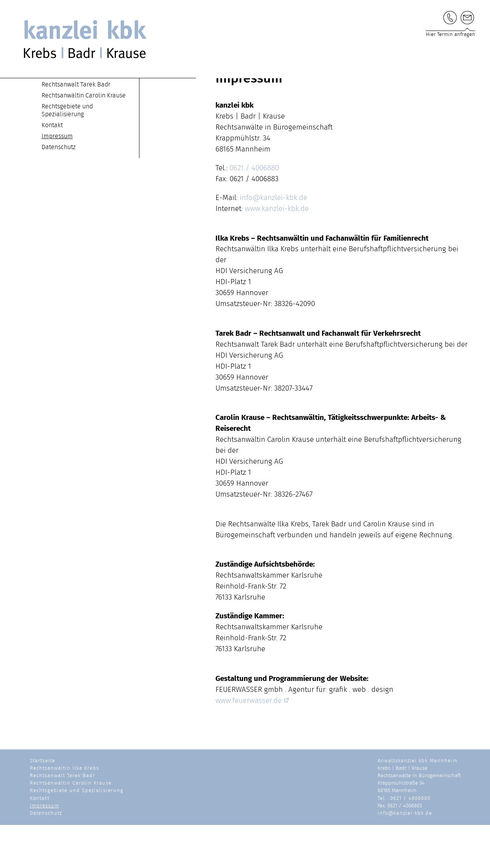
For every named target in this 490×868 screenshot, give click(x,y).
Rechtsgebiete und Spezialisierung (77, 834)
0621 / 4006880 (254, 211)
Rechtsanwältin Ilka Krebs (77, 117)
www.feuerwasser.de (252, 744)
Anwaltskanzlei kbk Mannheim (418, 804)
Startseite (55, 106)
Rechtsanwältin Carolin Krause (84, 139)
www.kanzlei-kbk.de (277, 252)
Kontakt (52, 168)
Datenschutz (59, 190)
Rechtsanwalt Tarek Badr (76, 128)
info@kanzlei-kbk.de (273, 241)
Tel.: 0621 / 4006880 (404, 842)
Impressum (57, 179)
